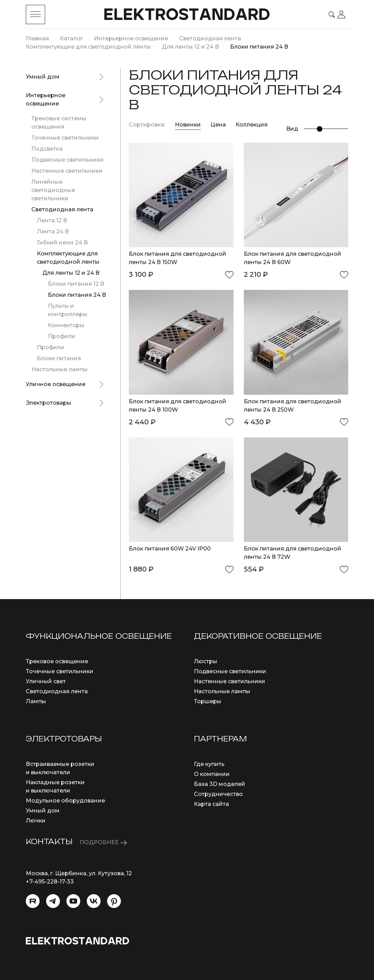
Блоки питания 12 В (76, 284)
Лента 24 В (53, 231)
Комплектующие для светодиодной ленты (68, 258)
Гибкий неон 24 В (62, 243)
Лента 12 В (52, 220)
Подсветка (47, 149)
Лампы (36, 701)
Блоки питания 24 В (77, 295)
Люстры (206, 661)
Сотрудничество (218, 794)
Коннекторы (66, 325)
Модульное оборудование (65, 801)
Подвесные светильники (67, 160)
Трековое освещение (57, 661)
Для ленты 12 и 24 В (71, 273)
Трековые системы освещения (59, 123)
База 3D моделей (220, 784)
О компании (212, 774)
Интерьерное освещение (46, 99)
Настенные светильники (67, 171)
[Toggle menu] (35, 14)
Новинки (188, 125)
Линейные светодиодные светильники (53, 190)
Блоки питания (59, 358)
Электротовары (49, 403)
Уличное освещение (56, 384)
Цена (219, 125)
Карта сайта (211, 804)
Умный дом (43, 77)
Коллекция (252, 125)
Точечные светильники (65, 138)
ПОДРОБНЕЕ (103, 842)
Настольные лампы (60, 369)
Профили (62, 336)
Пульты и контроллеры (68, 310)
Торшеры (208, 701)
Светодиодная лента (62, 209)
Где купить (209, 764)
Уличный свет (46, 681)
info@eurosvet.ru (50, 890)
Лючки (36, 821)
